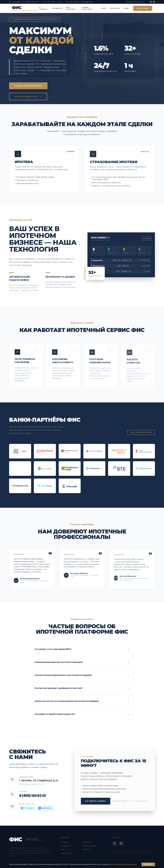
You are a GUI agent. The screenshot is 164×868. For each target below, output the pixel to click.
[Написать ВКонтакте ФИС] (45, 808)
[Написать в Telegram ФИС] (27, 808)
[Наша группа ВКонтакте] (154, 2)
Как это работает (28, 96)
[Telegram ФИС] (115, 843)
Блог (104, 8)
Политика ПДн (66, 853)
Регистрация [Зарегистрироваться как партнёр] (143, 8)
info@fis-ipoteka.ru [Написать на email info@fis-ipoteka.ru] (135, 2)
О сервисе (43, 8)
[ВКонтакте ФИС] (121, 843)
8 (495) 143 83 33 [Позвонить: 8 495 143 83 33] (32, 796)
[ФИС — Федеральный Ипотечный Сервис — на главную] (25, 8)
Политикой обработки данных (125, 864)
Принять (148, 864)
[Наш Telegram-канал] (151, 2)
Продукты (58, 8)
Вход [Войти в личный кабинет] (126, 8)
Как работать (71, 8)
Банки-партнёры (87, 8)
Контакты (115, 8)
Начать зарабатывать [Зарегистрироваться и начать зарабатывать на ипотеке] (28, 86)
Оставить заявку (96, 801)
